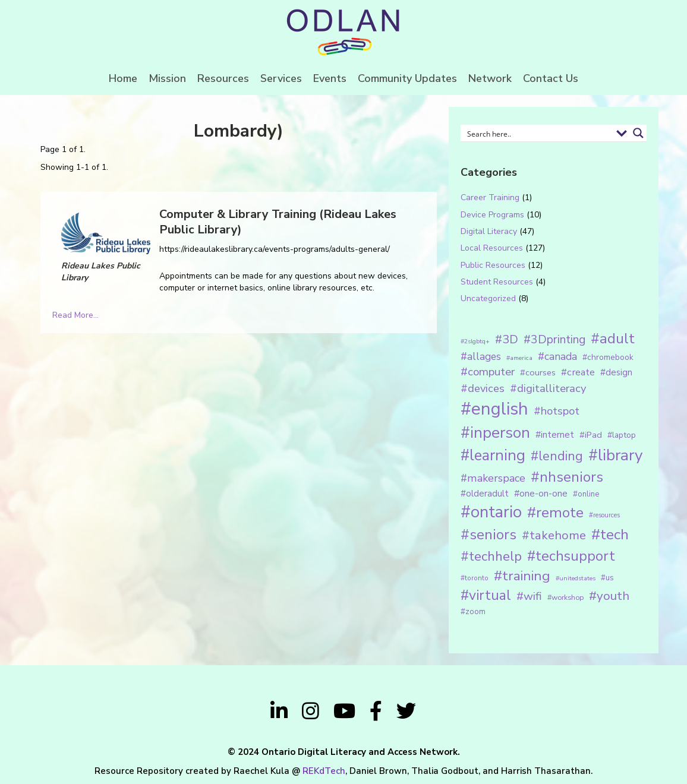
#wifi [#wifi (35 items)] (529, 596)
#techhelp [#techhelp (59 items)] (491, 556)
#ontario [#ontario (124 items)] (491, 512)
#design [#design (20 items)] (616, 372)
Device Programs (492, 215)
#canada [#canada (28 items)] (557, 356)
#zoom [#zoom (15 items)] (473, 612)
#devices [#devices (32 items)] (483, 388)
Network (490, 78)
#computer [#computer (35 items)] (488, 372)
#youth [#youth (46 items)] (609, 596)
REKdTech (324, 771)
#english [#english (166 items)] (494, 409)
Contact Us (551, 78)
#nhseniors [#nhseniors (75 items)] (567, 477)
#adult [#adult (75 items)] (613, 339)
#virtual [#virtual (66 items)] (486, 595)
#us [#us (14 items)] (607, 578)
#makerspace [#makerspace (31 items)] (493, 478)
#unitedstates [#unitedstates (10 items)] (576, 578)
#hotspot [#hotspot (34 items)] (557, 411)
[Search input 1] (538, 133)
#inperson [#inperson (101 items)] (495, 433)
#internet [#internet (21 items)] (555, 434)
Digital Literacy (489, 231)
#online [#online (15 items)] (586, 494)
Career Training (490, 197)
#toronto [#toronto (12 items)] (475, 578)
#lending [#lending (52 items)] (557, 456)
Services (281, 78)
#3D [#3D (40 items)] (507, 339)
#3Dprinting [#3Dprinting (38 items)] (554, 339)
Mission (167, 78)
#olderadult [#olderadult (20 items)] (485, 494)
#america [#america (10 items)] (519, 358)
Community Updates (407, 78)
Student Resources (497, 282)
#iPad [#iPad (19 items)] (591, 435)
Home (123, 78)
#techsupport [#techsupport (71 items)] (571, 556)
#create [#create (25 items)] (578, 372)
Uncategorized (488, 298)
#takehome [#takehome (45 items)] (554, 535)
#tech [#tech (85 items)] (610, 535)
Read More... (75, 315)
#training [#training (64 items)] (522, 576)
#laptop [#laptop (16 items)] (622, 435)
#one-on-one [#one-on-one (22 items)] (541, 494)
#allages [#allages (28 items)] (481, 356)
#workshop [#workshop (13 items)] (565, 597)
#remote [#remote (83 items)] (555, 513)
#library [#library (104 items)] (615, 455)
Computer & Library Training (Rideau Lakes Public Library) (278, 222)
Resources (223, 78)
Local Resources (492, 248)
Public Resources (493, 265)
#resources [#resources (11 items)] (604, 515)
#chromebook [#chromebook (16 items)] (608, 357)
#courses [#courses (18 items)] (538, 372)
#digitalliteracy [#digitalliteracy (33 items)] (548, 388)
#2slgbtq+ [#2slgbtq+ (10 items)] (475, 341)
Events (330, 78)
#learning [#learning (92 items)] (493, 455)
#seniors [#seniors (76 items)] (489, 535)
